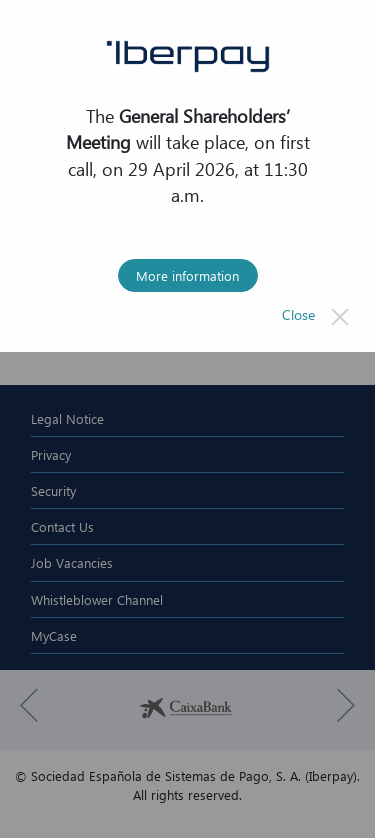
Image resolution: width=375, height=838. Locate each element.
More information (187, 274)
